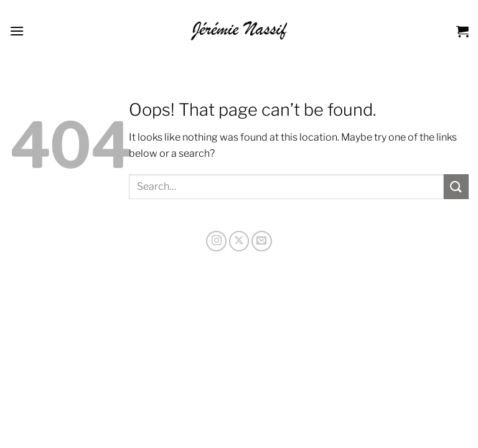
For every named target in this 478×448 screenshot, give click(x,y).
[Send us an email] (262, 241)
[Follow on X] (239, 241)
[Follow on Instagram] (216, 241)
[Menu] (17, 31)
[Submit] (456, 186)
